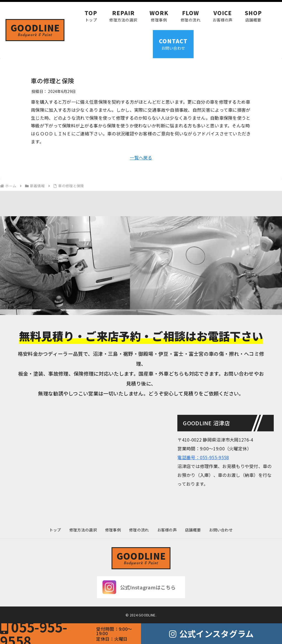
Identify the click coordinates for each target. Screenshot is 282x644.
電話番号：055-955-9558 (203, 457)
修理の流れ (139, 530)
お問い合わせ (221, 530)
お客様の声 (167, 530)
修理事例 (113, 530)
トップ (55, 530)
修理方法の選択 (83, 530)
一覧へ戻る (141, 157)
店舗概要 (193, 530)
